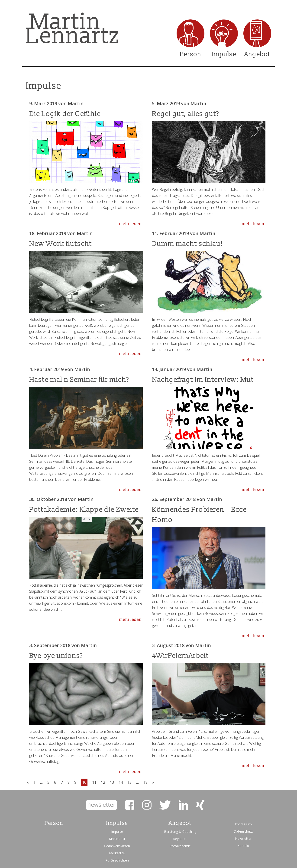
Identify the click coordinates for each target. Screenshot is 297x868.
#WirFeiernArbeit (180, 656)
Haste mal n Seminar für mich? (79, 380)
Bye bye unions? (56, 656)
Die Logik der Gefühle (65, 114)
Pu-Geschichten (117, 860)
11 (94, 782)
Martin (76, 103)
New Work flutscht (61, 244)
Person (190, 54)
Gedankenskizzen (117, 846)
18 (145, 782)
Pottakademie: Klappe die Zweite (84, 510)
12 (103, 782)
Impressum (243, 824)
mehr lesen (130, 224)
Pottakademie (180, 846)
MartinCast (117, 839)
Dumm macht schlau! (187, 244)
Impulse (224, 54)
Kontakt (243, 846)
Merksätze (117, 853)
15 (129, 782)
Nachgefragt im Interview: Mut (203, 380)
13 (112, 782)
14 (121, 782)
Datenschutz (243, 831)
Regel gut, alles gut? (186, 114)
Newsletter (243, 838)
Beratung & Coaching (180, 832)
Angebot (257, 54)
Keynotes (180, 839)
